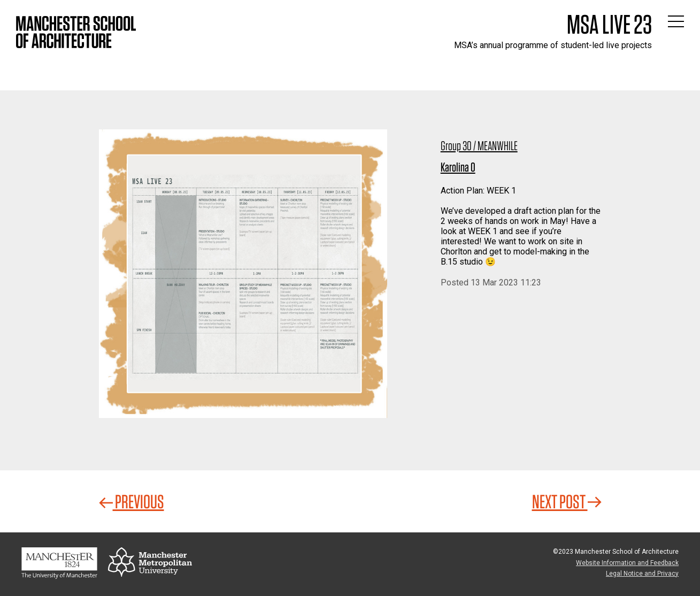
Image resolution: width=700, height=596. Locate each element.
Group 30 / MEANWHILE (479, 146)
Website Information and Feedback (627, 563)
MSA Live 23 (609, 24)
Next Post (567, 501)
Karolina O (458, 167)
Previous (132, 501)
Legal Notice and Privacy (642, 574)
